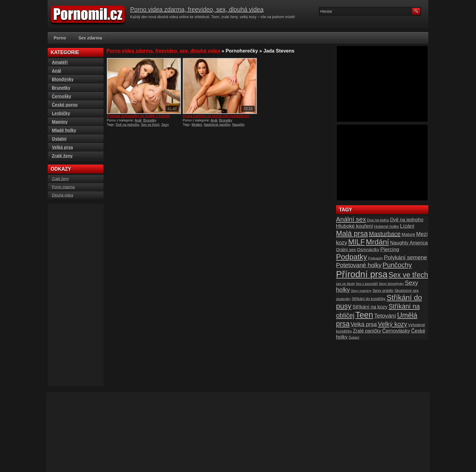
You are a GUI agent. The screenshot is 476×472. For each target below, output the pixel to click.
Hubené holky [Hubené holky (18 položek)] (386, 226)
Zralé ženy (62, 156)
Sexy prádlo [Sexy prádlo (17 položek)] (383, 291)
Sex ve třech (150, 125)
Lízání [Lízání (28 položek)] (407, 226)
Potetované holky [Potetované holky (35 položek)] (359, 265)
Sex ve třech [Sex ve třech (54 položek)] (408, 275)
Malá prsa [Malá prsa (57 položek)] (352, 233)
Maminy (60, 122)
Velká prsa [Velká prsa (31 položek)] (364, 324)
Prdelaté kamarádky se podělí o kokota (138, 116)
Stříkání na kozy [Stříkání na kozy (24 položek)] (370, 307)
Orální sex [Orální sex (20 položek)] (346, 250)
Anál (138, 120)
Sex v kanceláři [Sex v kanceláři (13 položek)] (367, 284)
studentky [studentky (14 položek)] (343, 299)
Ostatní (59, 139)
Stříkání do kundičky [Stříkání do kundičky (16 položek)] (369, 299)
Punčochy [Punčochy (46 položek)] (397, 265)
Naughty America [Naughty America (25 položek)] (409, 243)
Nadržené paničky (217, 125)
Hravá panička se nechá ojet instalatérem (216, 116)
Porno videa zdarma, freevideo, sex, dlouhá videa (197, 9)
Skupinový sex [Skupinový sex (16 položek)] (406, 291)
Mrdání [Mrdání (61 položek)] (377, 242)
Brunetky (150, 120)
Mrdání (197, 125)
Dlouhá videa (63, 195)
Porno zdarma (63, 187)
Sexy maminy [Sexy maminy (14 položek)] (361, 291)
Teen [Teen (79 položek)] (364, 315)
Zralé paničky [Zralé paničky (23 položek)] (367, 331)
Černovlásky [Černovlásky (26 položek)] (396, 331)
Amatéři (60, 62)
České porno (65, 105)
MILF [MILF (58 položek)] (357, 242)
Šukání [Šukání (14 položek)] (354, 337)
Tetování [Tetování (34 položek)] (385, 316)
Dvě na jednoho (127, 125)
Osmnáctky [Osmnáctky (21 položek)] (368, 250)
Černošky (62, 96)
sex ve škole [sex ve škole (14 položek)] (345, 284)
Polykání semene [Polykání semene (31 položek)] (406, 257)
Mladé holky (64, 130)
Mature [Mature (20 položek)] (408, 234)
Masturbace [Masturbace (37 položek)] (385, 234)
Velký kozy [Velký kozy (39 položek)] (393, 324)
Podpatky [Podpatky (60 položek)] (352, 257)
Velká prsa (62, 147)
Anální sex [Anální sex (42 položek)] (351, 219)
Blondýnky (63, 79)
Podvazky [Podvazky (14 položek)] (376, 258)
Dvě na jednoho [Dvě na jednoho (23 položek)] (407, 220)
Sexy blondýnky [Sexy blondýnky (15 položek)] (391, 284)
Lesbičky (61, 113)
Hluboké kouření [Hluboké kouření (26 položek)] (355, 226)
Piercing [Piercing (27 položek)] (390, 249)
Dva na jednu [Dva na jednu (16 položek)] (378, 220)
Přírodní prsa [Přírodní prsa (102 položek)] (362, 274)
